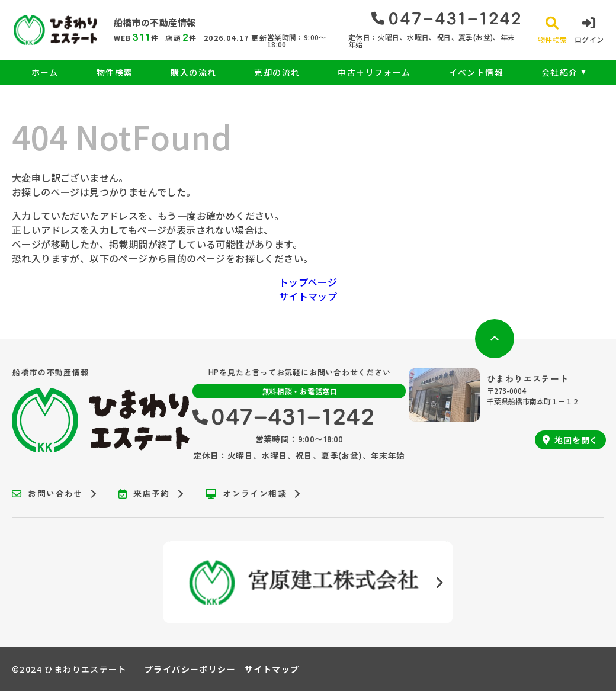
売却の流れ (277, 72)
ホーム (45, 72)
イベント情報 (476, 72)
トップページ (308, 282)
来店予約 (144, 494)
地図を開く (570, 440)
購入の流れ (193, 72)
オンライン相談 (246, 494)
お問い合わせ (47, 494)
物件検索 (115, 72)
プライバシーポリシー (190, 669)
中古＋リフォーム (374, 72)
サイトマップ (308, 296)
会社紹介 (560, 72)
